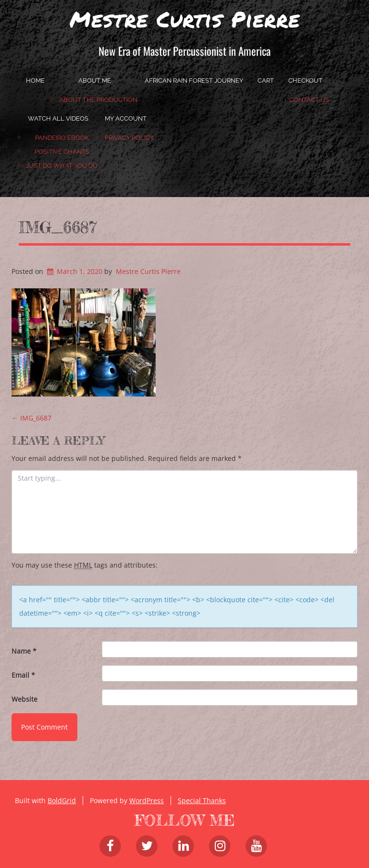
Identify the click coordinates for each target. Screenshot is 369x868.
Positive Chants (62, 152)
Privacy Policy (129, 138)
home (35, 81)
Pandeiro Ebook (62, 138)
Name (24, 651)
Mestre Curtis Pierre (185, 19)
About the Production (98, 100)
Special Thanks (202, 800)
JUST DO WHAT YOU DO (62, 166)
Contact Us (309, 100)
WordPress (147, 800)
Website (25, 699)
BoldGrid (62, 800)
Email (23, 675)
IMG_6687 (58, 227)
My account (126, 118)
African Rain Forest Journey (194, 81)
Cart (266, 81)
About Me (95, 81)
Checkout (305, 81)
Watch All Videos (58, 118)
